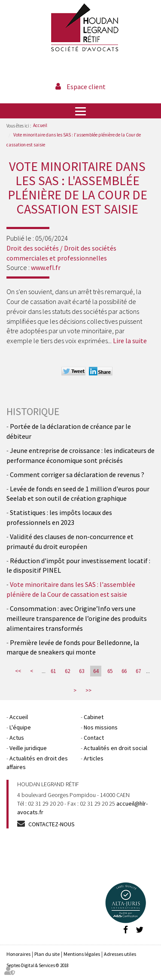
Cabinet (94, 717)
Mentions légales (82, 954)
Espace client (86, 87)
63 (82, 671)
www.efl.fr (46, 267)
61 (53, 671)
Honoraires (18, 954)
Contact (94, 738)
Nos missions (101, 727)
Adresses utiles (120, 954)
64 (96, 671)
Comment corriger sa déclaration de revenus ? (77, 474)
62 (67, 671)
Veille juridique (28, 748)
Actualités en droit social (115, 748)
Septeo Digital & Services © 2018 (38, 965)
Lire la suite (130, 341)
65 (110, 671)
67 (138, 671)
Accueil (40, 125)
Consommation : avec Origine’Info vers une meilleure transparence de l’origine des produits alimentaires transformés (77, 618)
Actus (17, 738)
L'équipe (20, 727)
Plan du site (47, 954)
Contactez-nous (52, 824)
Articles (94, 758)
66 (124, 671)
